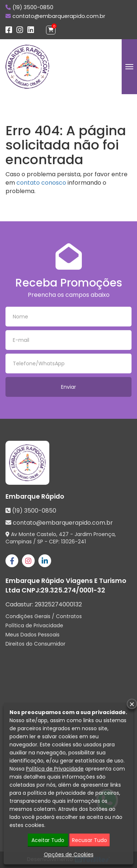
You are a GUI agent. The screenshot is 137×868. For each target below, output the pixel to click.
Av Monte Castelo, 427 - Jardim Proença (63, 534)
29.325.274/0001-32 (73, 590)
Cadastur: (44, 605)
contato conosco (41, 183)
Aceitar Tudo (48, 840)
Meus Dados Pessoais (33, 635)
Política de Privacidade (34, 625)
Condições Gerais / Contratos (44, 616)
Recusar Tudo (90, 840)
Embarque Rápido (35, 496)
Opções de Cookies (69, 854)
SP (40, 542)
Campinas (19, 542)
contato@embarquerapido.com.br (59, 16)
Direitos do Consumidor (35, 644)
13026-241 (73, 542)
